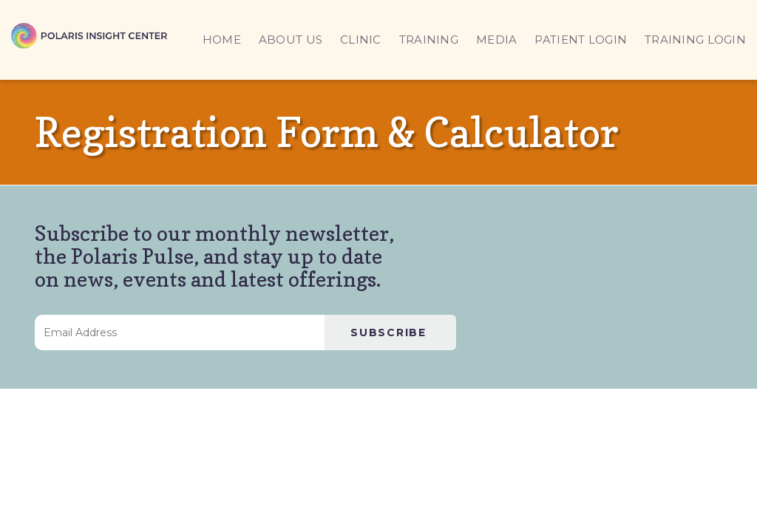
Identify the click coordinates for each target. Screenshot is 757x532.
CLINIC (361, 40)
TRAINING (429, 40)
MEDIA (496, 40)
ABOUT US (291, 40)
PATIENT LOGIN (581, 40)
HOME (222, 40)
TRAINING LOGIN (695, 40)
